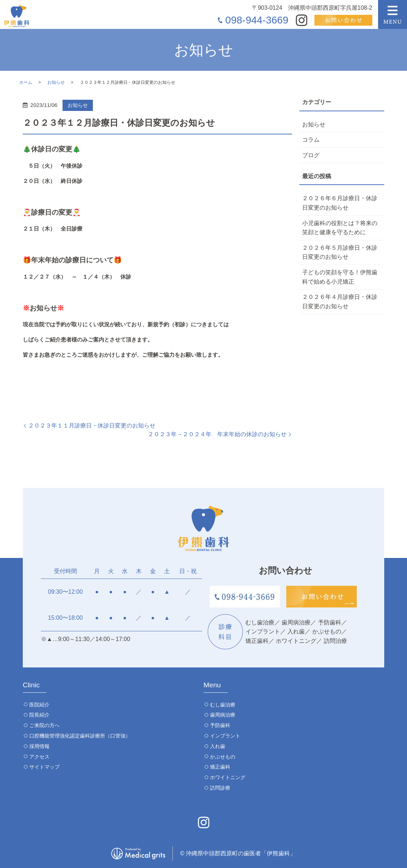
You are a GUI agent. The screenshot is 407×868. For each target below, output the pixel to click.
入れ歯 (218, 746)
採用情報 (39, 746)
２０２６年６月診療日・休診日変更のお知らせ (340, 203)
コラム (311, 140)
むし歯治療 (223, 705)
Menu (212, 685)
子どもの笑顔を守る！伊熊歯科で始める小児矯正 (340, 277)
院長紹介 (39, 715)
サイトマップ (44, 767)
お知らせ (56, 82)
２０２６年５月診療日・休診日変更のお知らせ (340, 252)
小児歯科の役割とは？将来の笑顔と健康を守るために (340, 228)
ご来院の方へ (44, 725)
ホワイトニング (228, 777)
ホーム (26, 82)
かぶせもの (223, 757)
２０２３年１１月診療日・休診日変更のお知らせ (92, 426)
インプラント (225, 736)
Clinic (31, 685)
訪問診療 (220, 788)
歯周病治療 (223, 715)
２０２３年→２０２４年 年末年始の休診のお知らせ (217, 434)
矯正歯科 (220, 767)
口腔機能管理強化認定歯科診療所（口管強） (80, 736)
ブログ (311, 155)
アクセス (39, 757)
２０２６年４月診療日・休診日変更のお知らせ (340, 302)
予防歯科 (220, 725)
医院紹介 (39, 705)
